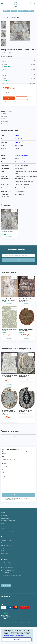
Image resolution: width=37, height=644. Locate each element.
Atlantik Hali (21, 16)
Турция (14, 16)
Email (4, 470)
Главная (3, 16)
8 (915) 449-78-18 (7, 564)
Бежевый (18, 155)
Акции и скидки (5, 518)
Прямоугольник (29, 162)
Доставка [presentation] (4, 116)
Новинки (14, 11)
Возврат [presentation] (3, 124)
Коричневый (24, 155)
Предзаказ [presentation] (4, 121)
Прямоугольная (19, 162)
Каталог (7, 11)
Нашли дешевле (9, 102)
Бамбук (17, 145)
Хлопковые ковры (20, 437)
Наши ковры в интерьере (8, 521)
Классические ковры (7, 437)
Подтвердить (17, 639)
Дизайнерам (4, 553)
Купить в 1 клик (22, 98)
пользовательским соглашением (14, 635)
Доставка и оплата (6, 545)
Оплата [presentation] (3, 119)
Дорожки (21, 11)
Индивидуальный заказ (7, 543)
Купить (10, 98)
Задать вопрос (19, 495)
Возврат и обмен (6, 548)
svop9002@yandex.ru (9, 567)
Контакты (3, 526)
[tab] (18, 112)
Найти (18, 260)
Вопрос (4, 476)
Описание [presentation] (4, 114)
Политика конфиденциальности (10, 531)
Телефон (5, 463)
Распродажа (29, 11)
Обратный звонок (6, 586)
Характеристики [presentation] (6, 111)
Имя (3, 457)
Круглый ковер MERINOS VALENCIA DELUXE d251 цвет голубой (9, 412)
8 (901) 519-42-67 (7, 562)
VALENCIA (28, 16)
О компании (4, 516)
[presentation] (14, 488)
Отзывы (3, 523)
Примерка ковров (6, 540)
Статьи (3, 528)
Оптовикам (4, 551)
